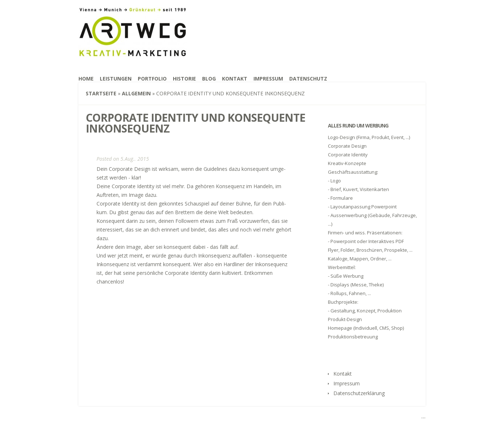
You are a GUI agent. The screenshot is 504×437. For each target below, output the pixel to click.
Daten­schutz (308, 79)
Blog (209, 79)
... (423, 416)
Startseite (101, 93)
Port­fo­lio (152, 79)
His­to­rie (184, 79)
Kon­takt (235, 79)
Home (86, 79)
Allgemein (136, 93)
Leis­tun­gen (116, 79)
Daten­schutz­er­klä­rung (359, 393)
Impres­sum (268, 79)
